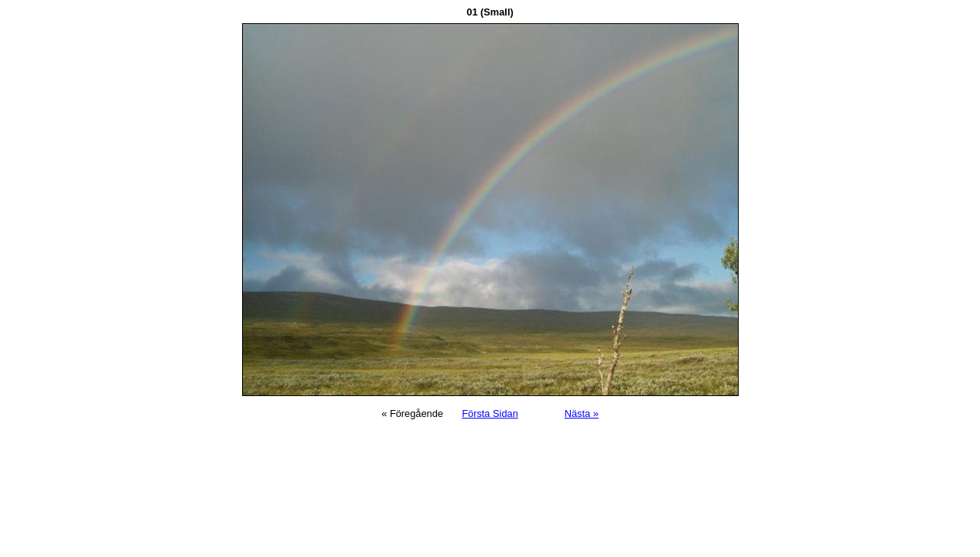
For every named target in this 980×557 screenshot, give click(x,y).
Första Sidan (490, 413)
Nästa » (582, 413)
